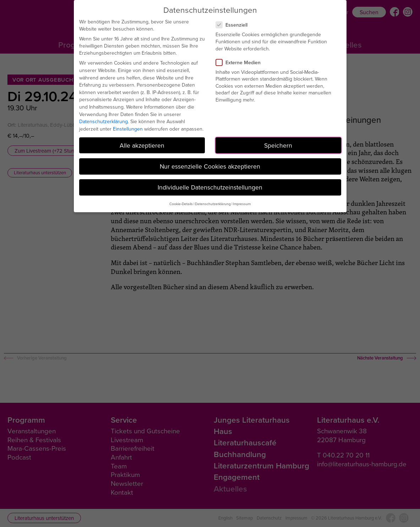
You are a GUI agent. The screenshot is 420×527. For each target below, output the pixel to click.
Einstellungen (128, 129)
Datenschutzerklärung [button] (213, 204)
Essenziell (234, 25)
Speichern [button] (278, 145)
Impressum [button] (242, 204)
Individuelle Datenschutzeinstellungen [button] (210, 187)
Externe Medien (241, 62)
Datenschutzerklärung (103, 121)
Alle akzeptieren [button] (142, 145)
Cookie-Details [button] (181, 204)
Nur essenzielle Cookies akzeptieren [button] (210, 166)
